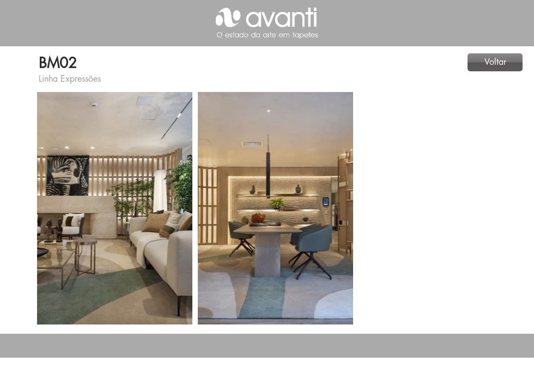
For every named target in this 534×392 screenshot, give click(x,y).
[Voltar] (495, 62)
